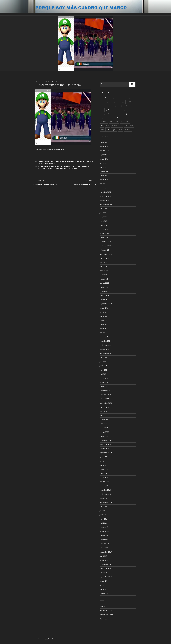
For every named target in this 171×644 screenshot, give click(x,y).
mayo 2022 (104, 320)
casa (102, 102)
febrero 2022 (104, 333)
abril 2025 (103, 175)
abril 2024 (103, 225)
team (71, 168)
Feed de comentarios (107, 615)
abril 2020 (103, 424)
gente (108, 110)
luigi (54, 166)
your (120, 130)
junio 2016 (103, 589)
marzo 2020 (104, 428)
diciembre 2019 (105, 440)
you (115, 130)
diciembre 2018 (105, 490)
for (102, 110)
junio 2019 (103, 465)
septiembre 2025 (106, 155)
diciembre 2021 (105, 341)
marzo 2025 (104, 180)
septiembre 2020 (106, 403)
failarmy (128, 106)
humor (103, 114)
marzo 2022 (104, 329)
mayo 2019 (104, 469)
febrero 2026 (104, 151)
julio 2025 (103, 163)
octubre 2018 (104, 498)
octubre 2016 (104, 573)
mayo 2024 (104, 221)
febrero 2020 (104, 432)
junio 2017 (103, 556)
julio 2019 (103, 461)
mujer (103, 118)
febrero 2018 (104, 531)
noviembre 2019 (105, 444)
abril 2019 (103, 473)
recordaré (58, 168)
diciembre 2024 (105, 192)
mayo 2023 (104, 271)
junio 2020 (103, 415)
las (109, 114)
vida (102, 130)
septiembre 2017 (106, 552)
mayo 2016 (104, 593)
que (117, 122)
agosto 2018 (104, 507)
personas (104, 122)
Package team (83, 162)
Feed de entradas (106, 611)
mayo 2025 (104, 171)
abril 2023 (103, 275)
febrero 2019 (104, 482)
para (109, 118)
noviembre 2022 (105, 295)
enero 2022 (104, 337)
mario (60, 166)
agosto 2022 (104, 308)
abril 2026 (103, 142)
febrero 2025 (104, 184)
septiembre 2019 (106, 453)
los (114, 114)
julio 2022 (103, 312)
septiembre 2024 (106, 204)
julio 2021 (103, 362)
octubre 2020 (104, 399)
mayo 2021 (104, 370)
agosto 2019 (104, 457)
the (102, 126)
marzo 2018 (104, 527)
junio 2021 (103, 366)
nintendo (76, 166)
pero (123, 118)
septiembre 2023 (106, 254)
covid (129, 102)
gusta (115, 110)
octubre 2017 (104, 548)
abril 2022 (103, 324)
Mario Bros (61, 162)
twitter (114, 126)
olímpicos (86, 166)
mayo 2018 (104, 519)
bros (41, 166)
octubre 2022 (104, 300)
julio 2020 (103, 411)
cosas (122, 102)
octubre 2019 (104, 449)
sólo (128, 122)
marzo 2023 (104, 279)
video (77, 168)
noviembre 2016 (105, 568)
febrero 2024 (104, 233)
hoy (129, 110)
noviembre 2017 (105, 544)
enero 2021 (104, 386)
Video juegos (49, 163)
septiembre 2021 (106, 353)
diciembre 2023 (105, 242)
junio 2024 (103, 217)
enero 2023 (104, 287)
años (131, 98)
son (122, 122)
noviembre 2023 (105, 246)
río (66, 168)
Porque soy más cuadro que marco (81, 8)
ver (126, 126)
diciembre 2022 (105, 291)
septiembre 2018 (106, 502)
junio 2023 (103, 267)
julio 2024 (103, 213)
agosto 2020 (104, 407)
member (67, 166)
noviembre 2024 (105, 196)
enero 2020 (104, 436)
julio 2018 (103, 511)
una (121, 126)
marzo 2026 (104, 147)
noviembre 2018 (105, 494)
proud (50, 168)
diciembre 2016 (105, 564)
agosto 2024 (104, 209)
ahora (112, 98)
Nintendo (72, 162)
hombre (122, 110)
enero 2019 (104, 486)
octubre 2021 (104, 349)
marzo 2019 (104, 478)
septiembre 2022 (106, 304)
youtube (128, 130)
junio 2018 (103, 515)
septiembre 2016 (106, 577)
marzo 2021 (104, 378)
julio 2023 (103, 262)
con (115, 102)
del (110, 106)
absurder (104, 98)
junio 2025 (103, 167)
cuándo (103, 106)
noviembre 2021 (105, 345)
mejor (126, 114)
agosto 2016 (104, 581)
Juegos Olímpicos (47, 162)
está (120, 106)
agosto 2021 (104, 357)
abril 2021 (103, 374)
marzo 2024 (104, 229)
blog (56, 82)
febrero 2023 (104, 283)
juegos (47, 166)
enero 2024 (104, 238)
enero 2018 (104, 535)
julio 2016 (103, 585)
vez (132, 126)
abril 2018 (103, 523)
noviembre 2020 (106, 395)
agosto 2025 (104, 159)
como (109, 102)
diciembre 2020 (105, 391)
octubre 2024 (104, 200)
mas (120, 114)
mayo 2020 (104, 420)
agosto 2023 (104, 258)
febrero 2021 (104, 382)
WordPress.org (105, 619)
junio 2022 (103, 316)
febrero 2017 (104, 560)
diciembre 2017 (105, 540)
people (116, 118)
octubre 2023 (104, 250)
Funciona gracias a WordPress (46, 639)
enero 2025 (104, 188)
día (115, 106)
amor (119, 98)
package (42, 168)
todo (108, 126)
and (125, 98)
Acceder (103, 606)
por (111, 122)
